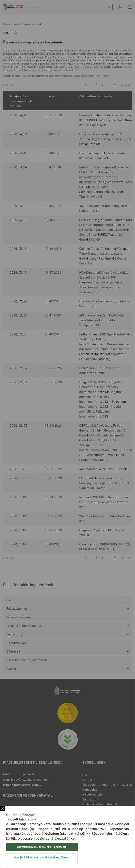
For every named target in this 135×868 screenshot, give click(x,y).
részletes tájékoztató (51, 838)
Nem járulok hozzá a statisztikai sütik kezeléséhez (42, 858)
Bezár (2, 809)
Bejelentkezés (120, 7)
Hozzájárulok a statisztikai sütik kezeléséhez (42, 847)
